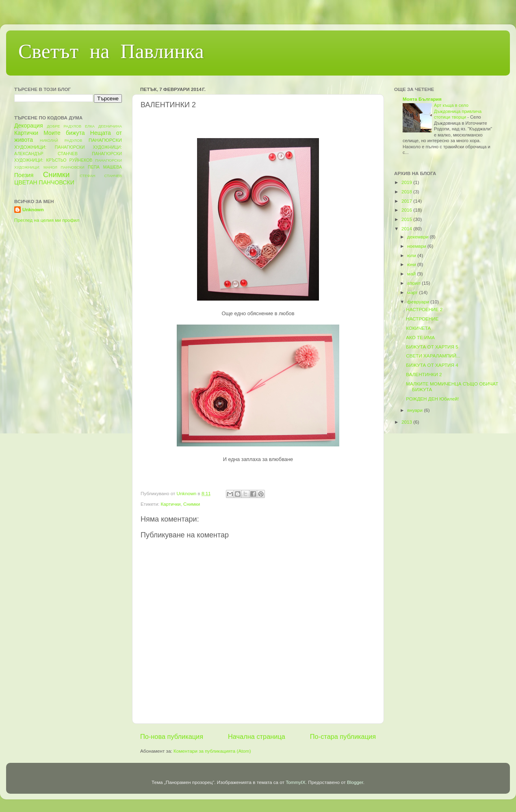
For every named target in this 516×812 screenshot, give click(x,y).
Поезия (24, 175)
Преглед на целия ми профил (47, 220)
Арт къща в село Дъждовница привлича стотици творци (458, 111)
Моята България (422, 99)
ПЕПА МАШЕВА (105, 167)
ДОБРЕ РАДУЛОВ (64, 126)
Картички (170, 504)
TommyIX (296, 782)
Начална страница (257, 736)
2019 (407, 182)
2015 (407, 219)
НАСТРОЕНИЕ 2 (424, 309)
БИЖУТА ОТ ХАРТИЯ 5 (432, 347)
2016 (407, 210)
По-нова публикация (172, 736)
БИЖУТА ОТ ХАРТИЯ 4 (432, 365)
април (414, 283)
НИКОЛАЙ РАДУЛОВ (61, 141)
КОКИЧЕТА (418, 328)
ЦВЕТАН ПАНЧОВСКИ (44, 182)
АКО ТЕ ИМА (420, 337)
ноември (417, 246)
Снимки (192, 504)
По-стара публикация (343, 736)
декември (418, 237)
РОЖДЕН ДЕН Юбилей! (432, 399)
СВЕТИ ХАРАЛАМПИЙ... (433, 356)
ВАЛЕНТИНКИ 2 (424, 374)
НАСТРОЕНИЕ (422, 319)
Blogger (355, 782)
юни (412, 264)
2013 (407, 422)
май (412, 274)
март (413, 292)
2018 (407, 192)
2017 (407, 201)
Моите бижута (64, 133)
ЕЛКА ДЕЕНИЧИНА (103, 126)
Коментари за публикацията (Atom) (212, 751)
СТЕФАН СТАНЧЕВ (101, 176)
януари (415, 410)
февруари (419, 302)
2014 (407, 228)
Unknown (33, 209)
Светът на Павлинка (111, 53)
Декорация (29, 126)
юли (412, 255)
